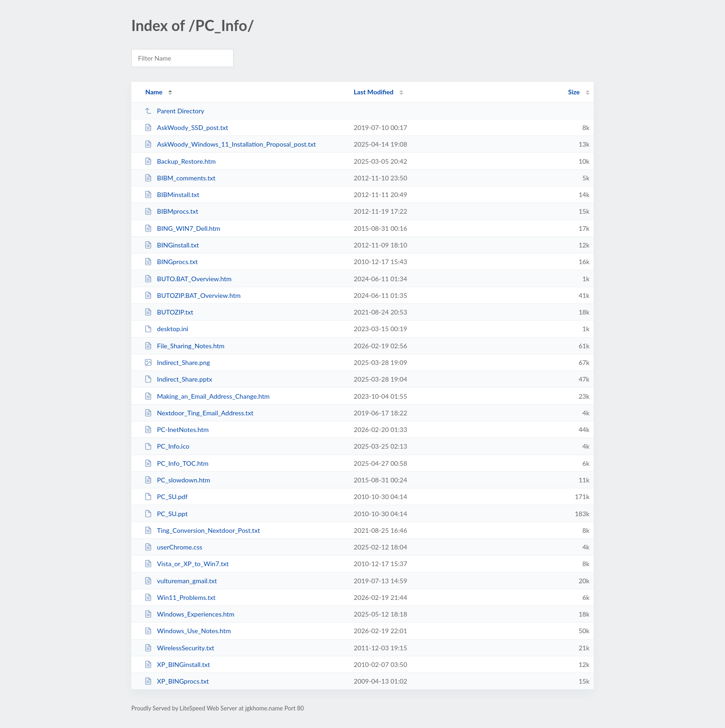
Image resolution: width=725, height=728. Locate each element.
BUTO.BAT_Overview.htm (188, 279)
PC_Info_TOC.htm (176, 463)
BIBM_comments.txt (180, 178)
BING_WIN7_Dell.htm (182, 228)
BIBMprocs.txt (171, 211)
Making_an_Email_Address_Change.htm (207, 396)
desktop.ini (166, 329)
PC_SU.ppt (166, 514)
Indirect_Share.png (177, 362)
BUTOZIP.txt (169, 312)
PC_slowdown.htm (177, 480)
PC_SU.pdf (166, 497)
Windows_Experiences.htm (189, 614)
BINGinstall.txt (172, 245)
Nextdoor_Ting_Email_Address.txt (199, 413)
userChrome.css (173, 547)
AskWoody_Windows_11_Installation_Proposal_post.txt (230, 144)
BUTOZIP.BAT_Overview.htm (192, 295)
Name (154, 92)
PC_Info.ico (167, 446)
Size (574, 92)
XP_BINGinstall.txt (177, 664)
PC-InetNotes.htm (176, 429)
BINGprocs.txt (171, 262)
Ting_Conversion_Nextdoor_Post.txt (202, 530)
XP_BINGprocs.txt (176, 681)
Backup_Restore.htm (180, 161)
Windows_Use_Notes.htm (187, 631)
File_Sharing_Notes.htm (184, 346)
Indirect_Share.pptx (178, 379)
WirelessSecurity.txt (179, 648)
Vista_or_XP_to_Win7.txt (186, 564)
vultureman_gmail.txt (181, 581)
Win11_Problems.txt (180, 597)
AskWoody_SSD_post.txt (186, 127)
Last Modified (374, 92)
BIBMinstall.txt (172, 194)
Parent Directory (174, 111)
